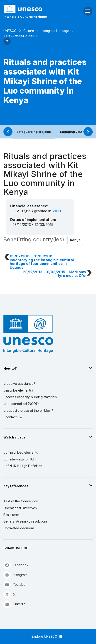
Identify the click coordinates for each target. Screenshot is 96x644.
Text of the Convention (21, 501)
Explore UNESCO (47, 637)
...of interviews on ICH (20, 459)
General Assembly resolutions (26, 521)
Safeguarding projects (34, 132)
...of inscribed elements (21, 452)
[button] (7, 44)
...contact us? (13, 417)
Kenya (75, 240)
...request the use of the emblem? (28, 410)
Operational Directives (20, 508)
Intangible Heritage (55, 31)
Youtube (14, 585)
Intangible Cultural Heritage (25, 17)
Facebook (16, 565)
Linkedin (14, 604)
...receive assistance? (19, 384)
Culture (29, 31)
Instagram (15, 575)
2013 (57, 211)
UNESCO (10, 31)
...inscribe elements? (18, 390)
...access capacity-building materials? (31, 397)
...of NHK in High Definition (23, 466)
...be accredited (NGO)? (21, 404)
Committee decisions (19, 528)
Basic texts (11, 515)
